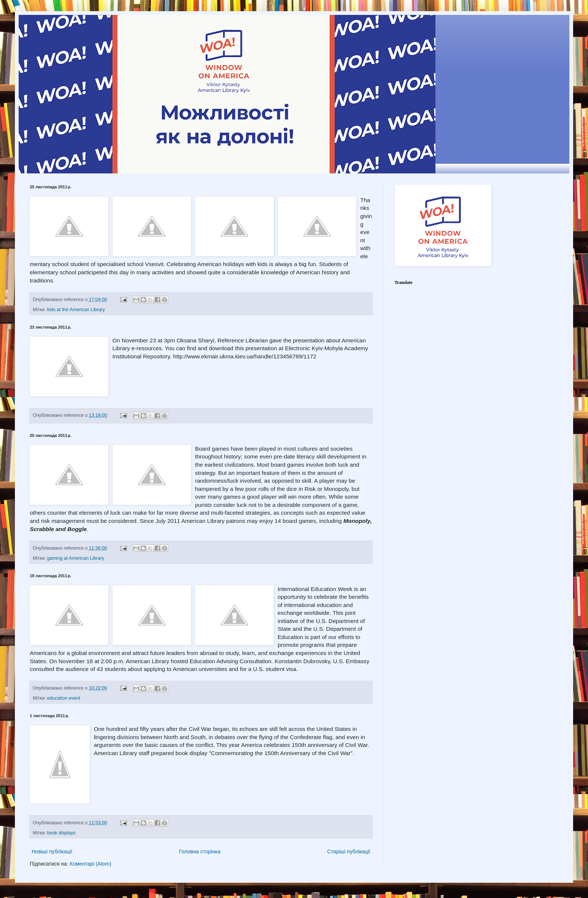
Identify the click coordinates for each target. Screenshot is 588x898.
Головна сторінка (200, 851)
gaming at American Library (76, 558)
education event (64, 698)
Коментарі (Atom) (90, 864)
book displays (61, 833)
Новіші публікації (52, 851)
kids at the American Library (76, 310)
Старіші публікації (349, 851)
